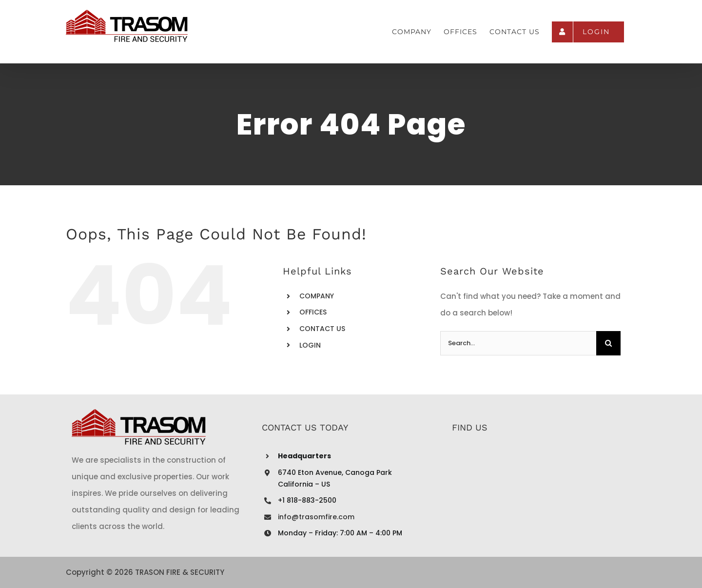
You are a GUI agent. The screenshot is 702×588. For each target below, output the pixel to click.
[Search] (608, 343)
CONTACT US (322, 329)
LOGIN (310, 345)
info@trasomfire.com (316, 517)
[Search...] (518, 343)
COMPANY (317, 296)
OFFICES (313, 312)
